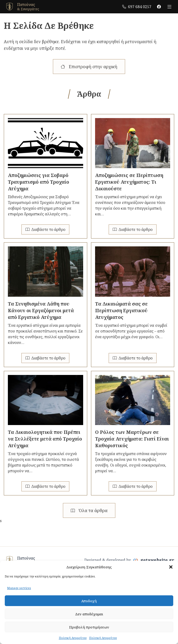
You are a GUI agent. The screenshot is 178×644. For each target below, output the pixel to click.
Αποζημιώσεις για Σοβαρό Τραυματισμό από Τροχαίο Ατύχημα (38, 182)
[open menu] (169, 7)
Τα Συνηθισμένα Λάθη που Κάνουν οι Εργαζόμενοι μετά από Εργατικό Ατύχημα (41, 310)
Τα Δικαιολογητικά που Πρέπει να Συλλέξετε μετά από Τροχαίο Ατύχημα (45, 439)
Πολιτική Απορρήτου (73, 638)
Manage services (19, 588)
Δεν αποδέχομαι (89, 614)
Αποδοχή (89, 601)
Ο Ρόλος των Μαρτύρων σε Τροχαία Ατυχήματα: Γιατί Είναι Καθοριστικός (132, 439)
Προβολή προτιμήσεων (89, 627)
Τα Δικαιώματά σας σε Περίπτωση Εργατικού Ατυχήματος (121, 310)
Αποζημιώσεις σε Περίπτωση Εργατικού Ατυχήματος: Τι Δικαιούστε (129, 182)
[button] (171, 567)
